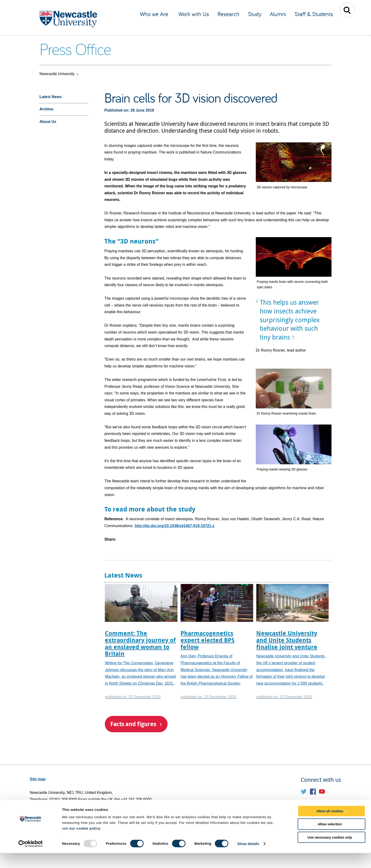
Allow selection (330, 839)
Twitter (304, 792)
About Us (48, 122)
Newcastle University (57, 74)
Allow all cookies (330, 826)
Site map (38, 779)
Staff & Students (314, 14)
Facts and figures (133, 724)
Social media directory (321, 804)
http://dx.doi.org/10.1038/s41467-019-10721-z (174, 526)
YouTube (322, 792)
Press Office (75, 49)
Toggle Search (347, 10)
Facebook (313, 792)
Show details (248, 859)
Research (228, 14)
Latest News (51, 97)
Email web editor (45, 813)
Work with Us (194, 14)
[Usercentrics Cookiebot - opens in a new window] (31, 859)
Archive (46, 109)
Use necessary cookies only (330, 852)
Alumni (278, 14)
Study (255, 14)
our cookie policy (85, 843)
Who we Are (155, 14)
